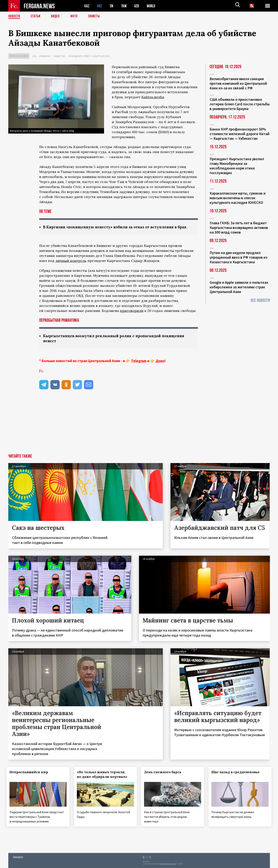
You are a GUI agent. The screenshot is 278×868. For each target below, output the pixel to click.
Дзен (160, 367)
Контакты (18, 857)
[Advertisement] (139, 431)
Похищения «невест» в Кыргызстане (89, 56)
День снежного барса (164, 778)
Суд (34, 56)
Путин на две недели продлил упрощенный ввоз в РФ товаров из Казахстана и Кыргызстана (239, 257)
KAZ (87, 6)
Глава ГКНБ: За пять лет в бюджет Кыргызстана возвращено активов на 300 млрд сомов (239, 228)
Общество (60, 56)
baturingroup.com (168, 864)
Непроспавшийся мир (31, 778)
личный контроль (71, 266)
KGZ (100, 6)
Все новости (260, 300)
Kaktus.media (153, 97)
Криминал (45, 56)
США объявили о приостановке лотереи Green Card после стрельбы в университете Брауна (240, 104)
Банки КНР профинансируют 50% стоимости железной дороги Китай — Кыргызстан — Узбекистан (240, 134)
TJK (112, 6)
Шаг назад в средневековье (237, 778)
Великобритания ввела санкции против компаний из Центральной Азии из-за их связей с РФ (238, 83)
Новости (14, 16)
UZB (138, 6)
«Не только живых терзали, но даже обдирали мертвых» (104, 780)
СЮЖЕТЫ (96, 16)
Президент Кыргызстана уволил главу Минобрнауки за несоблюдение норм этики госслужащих (237, 166)
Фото (76, 16)
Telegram (139, 367)
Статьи (36, 16)
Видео (57, 16)
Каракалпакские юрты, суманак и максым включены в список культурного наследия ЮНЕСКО (238, 198)
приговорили (132, 316)
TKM (125, 6)
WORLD (152, 6)
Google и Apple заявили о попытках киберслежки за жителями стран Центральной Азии (239, 287)
